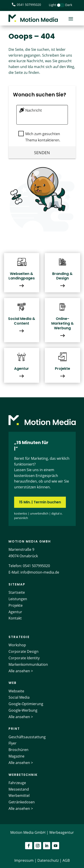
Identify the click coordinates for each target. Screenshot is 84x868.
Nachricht (33, 110)
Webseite (16, 691)
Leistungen (18, 599)
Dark (69, 5)
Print (14, 729)
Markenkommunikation (28, 664)
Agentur (15, 612)
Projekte (16, 605)
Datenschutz (48, 860)
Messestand (19, 789)
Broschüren (18, 750)
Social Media (19, 697)
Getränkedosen (22, 802)
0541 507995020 (36, 566)
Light (53, 5)
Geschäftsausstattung (27, 737)
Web (13, 683)
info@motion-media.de (40, 572)
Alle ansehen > (21, 671)
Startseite (17, 592)
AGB (66, 860)
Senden (42, 152)
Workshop (17, 645)
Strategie (19, 637)
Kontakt (15, 618)
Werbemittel (19, 796)
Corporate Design (24, 651)
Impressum (24, 860)
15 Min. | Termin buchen (40, 502)
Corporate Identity (24, 658)
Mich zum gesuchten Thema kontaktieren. (42, 137)
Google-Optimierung (26, 704)
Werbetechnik (23, 775)
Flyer (13, 743)
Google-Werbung (23, 710)
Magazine (16, 756)
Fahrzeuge (17, 783)
